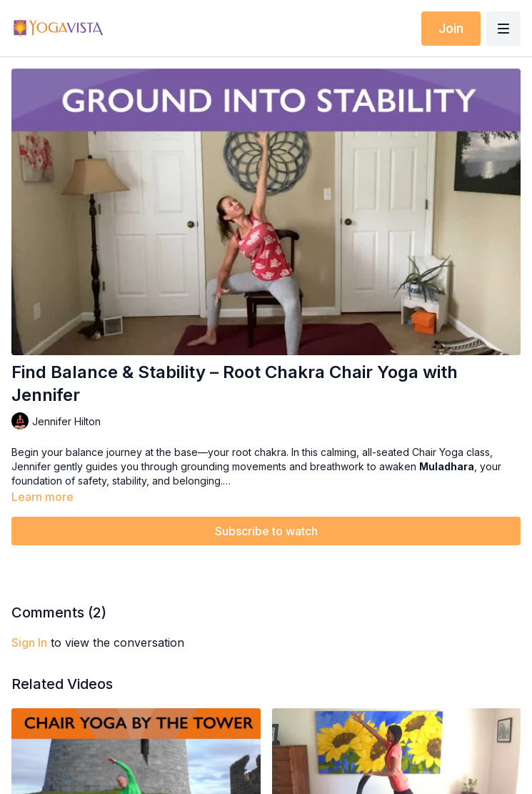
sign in (29, 642)
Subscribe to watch (266, 531)
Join (451, 28)
